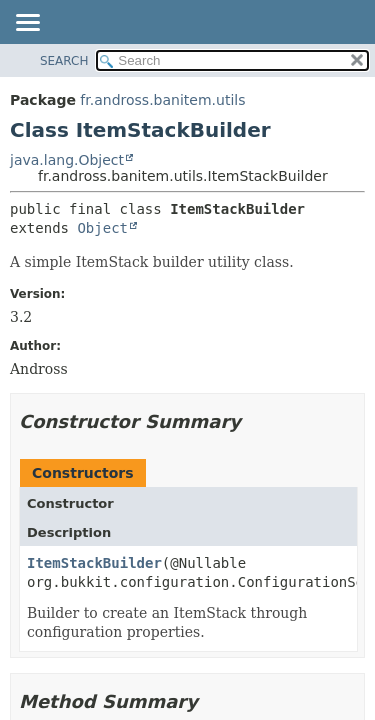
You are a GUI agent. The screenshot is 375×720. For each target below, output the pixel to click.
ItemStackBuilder (94, 563)
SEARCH (64, 61)
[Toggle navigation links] (27, 24)
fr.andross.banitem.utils (162, 100)
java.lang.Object (67, 160)
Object (102, 228)
